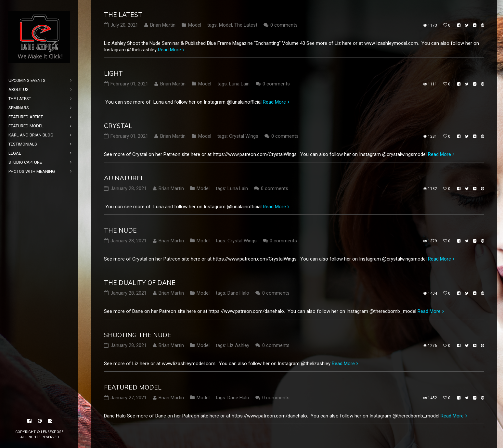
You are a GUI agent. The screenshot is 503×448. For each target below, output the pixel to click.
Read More (169, 50)
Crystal (118, 126)
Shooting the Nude (138, 335)
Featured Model (133, 387)
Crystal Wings (244, 136)
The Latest (123, 15)
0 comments (284, 25)
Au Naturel (124, 178)
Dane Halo (238, 293)
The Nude (120, 230)
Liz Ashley (238, 345)
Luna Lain (239, 84)
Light (113, 73)
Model (195, 25)
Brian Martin (163, 25)
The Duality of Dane (140, 283)
